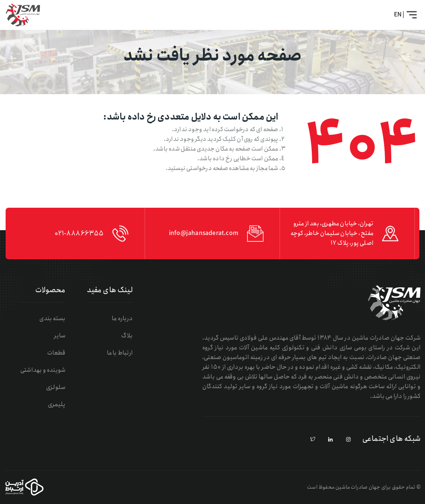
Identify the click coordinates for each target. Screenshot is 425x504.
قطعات (56, 353)
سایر (60, 336)
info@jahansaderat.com (204, 233)
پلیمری (57, 404)
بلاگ (127, 336)
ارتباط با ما (120, 353)
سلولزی (56, 387)
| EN (399, 15)
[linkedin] (331, 440)
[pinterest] (313, 440)
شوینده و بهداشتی (43, 370)
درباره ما (122, 319)
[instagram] (348, 440)
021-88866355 (79, 234)
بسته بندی (52, 319)
